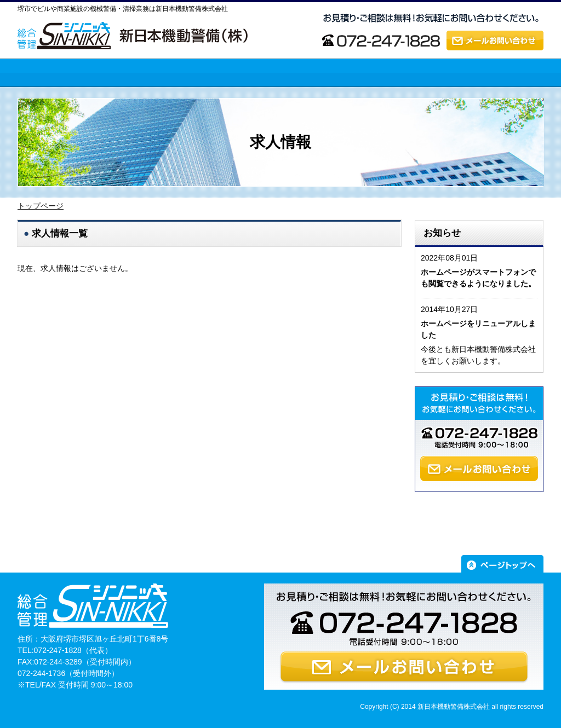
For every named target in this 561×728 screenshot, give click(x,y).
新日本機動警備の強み (163, 93)
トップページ (40, 93)
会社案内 (349, 93)
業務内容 (244, 93)
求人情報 (454, 93)
